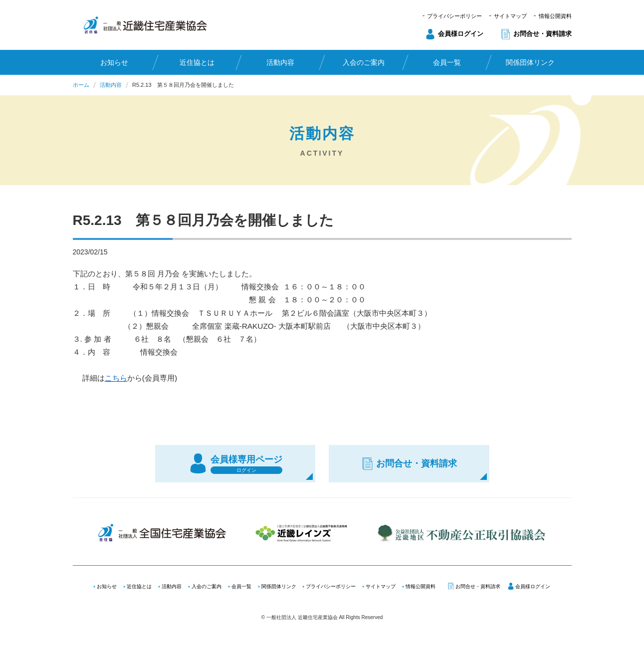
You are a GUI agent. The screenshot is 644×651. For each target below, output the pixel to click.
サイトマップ (510, 16)
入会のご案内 (364, 62)
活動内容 (280, 62)
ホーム (81, 85)
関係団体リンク (530, 62)
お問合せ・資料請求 (542, 34)
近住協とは (197, 62)
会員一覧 (447, 62)
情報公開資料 (555, 16)
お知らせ (114, 62)
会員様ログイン (461, 34)
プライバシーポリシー (454, 16)
